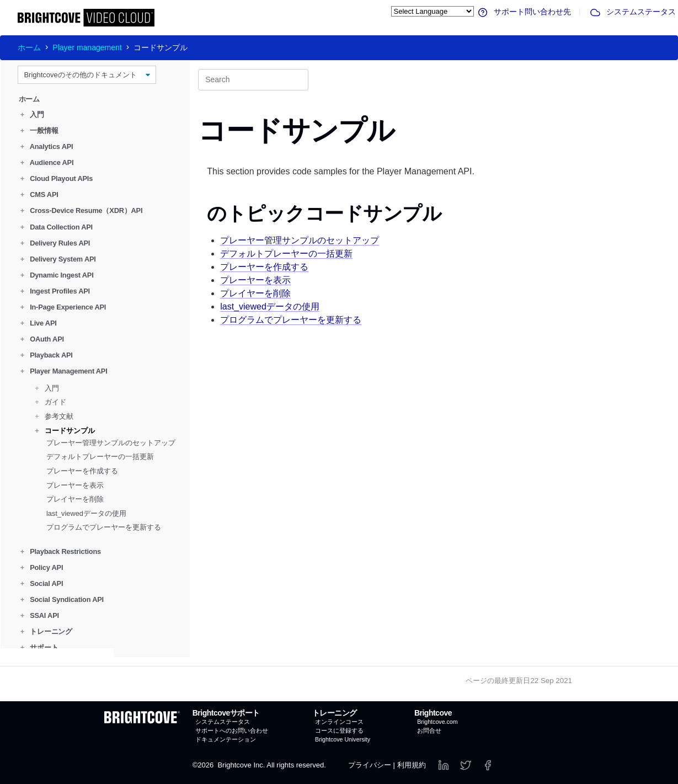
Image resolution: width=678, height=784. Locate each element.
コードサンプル (65, 430)
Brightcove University (343, 739)
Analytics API (47, 146)
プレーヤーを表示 (75, 485)
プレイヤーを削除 (75, 499)
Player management (87, 47)
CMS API (39, 194)
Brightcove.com (437, 722)
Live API (39, 323)
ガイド (50, 402)
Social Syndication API (62, 599)
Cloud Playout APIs (57, 178)
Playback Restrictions (61, 551)
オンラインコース (339, 722)
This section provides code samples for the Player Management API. (341, 171)
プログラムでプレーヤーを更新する (104, 527)
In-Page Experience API (63, 307)
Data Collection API (57, 226)
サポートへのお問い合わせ (232, 730)
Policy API (42, 567)
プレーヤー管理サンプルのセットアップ (111, 443)
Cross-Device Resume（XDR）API (81, 210)
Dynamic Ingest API (57, 275)
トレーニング (46, 631)
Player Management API (64, 371)
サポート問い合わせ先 (524, 12)
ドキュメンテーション (226, 739)
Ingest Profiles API (55, 291)
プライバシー (370, 765)
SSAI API (40, 615)
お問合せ (429, 730)
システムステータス (632, 12)
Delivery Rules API (55, 242)
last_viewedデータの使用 (86, 513)
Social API (42, 583)
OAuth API (42, 339)
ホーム (29, 47)
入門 (32, 114)
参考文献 (54, 416)
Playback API (47, 355)
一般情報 (39, 130)
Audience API (47, 162)
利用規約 (412, 765)
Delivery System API (58, 259)
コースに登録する (339, 730)
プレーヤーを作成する (82, 471)
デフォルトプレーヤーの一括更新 (100, 457)
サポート (39, 647)
